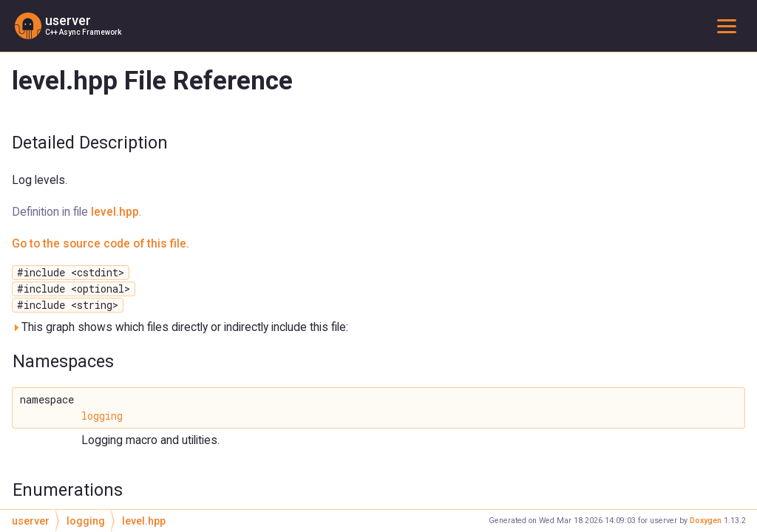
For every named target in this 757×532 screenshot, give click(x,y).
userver (68, 21)
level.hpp (115, 212)
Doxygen (706, 521)
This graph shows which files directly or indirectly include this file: (180, 327)
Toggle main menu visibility (730, 25)
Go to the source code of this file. (101, 243)
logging (102, 416)
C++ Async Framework (83, 32)
